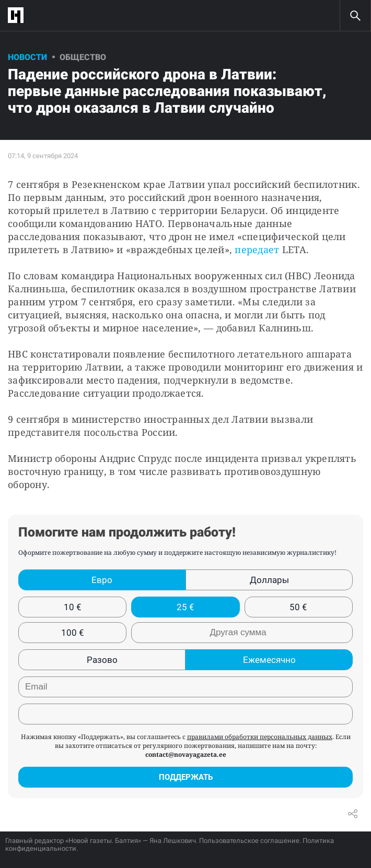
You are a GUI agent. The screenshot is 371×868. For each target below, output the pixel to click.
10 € (73, 607)
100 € (73, 633)
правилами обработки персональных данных (260, 737)
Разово (102, 660)
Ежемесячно (269, 660)
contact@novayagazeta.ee (186, 754)
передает (258, 249)
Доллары (269, 580)
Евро (102, 580)
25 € (185, 607)
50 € (298, 607)
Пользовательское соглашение (249, 841)
